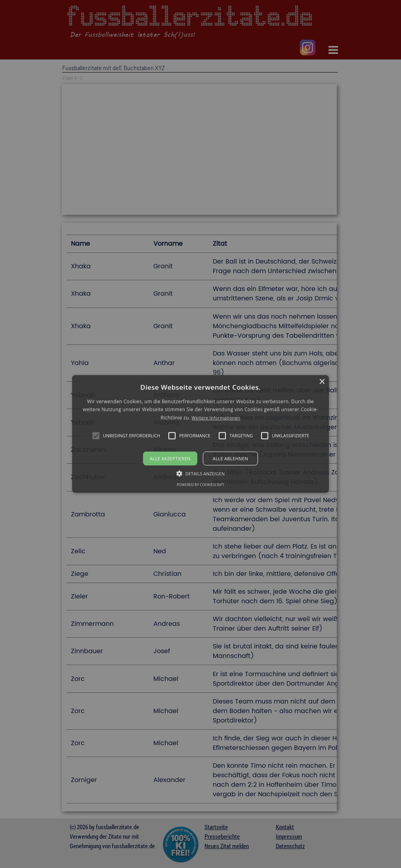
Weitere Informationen (216, 418)
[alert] (200, 434)
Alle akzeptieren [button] (170, 459)
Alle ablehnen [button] (230, 459)
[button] (200, 434)
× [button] (322, 382)
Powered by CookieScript (200, 485)
